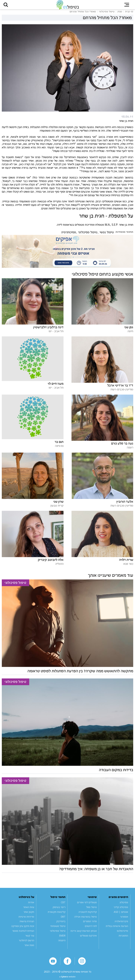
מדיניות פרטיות (26, 919)
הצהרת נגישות (27, 924)
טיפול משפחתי (58, 929)
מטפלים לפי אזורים (87, 905)
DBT (63, 919)
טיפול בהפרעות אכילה (86, 919)
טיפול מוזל (91, 910)
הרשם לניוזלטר (26, 943)
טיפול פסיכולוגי (88, 235)
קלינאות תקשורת (57, 915)
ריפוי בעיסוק (59, 910)
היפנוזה (62, 943)
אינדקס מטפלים (88, 938)
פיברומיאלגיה (121, 924)
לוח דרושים (91, 929)
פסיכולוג (124, 905)
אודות (31, 905)
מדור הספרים (90, 924)
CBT (63, 905)
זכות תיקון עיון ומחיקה (23, 929)
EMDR (62, 938)
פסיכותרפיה (69, 235)
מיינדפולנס (123, 934)
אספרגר (124, 919)
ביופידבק (61, 924)
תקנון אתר (29, 915)
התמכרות (123, 938)
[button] (7, 6)
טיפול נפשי (107, 235)
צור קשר (30, 938)
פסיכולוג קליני (121, 910)
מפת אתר (29, 948)
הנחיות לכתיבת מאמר (23, 934)
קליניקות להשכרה (88, 915)
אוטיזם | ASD (121, 915)
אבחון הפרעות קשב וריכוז (84, 934)
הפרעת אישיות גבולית (117, 929)
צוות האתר (29, 910)
